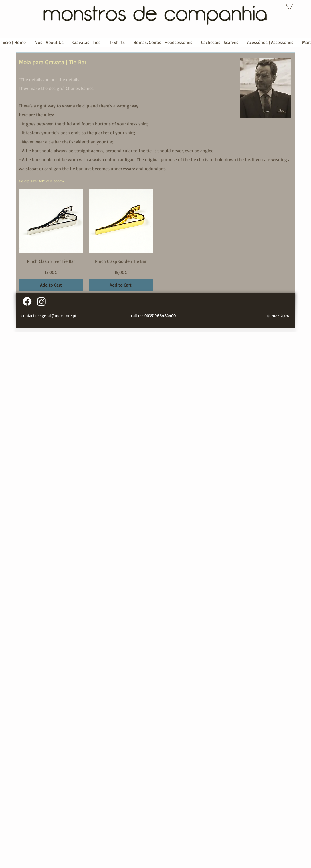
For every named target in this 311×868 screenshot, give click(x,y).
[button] (289, 5)
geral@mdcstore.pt (59, 316)
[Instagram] (41, 301)
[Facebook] (27, 301)
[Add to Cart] (51, 285)
